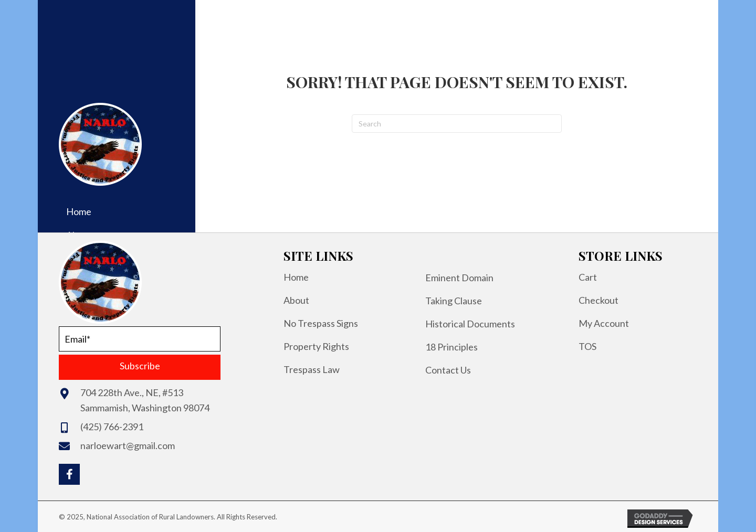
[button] (140, 367)
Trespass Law (312, 369)
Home (296, 277)
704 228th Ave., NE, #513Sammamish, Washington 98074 (145, 400)
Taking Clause (454, 301)
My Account (604, 323)
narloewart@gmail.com (128, 445)
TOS (587, 346)
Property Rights (316, 346)
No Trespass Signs (321, 323)
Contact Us (448, 370)
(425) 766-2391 (112, 427)
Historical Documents (470, 324)
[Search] (457, 124)
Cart (588, 277)
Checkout (598, 300)
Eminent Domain (459, 278)
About (296, 300)
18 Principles (451, 347)
